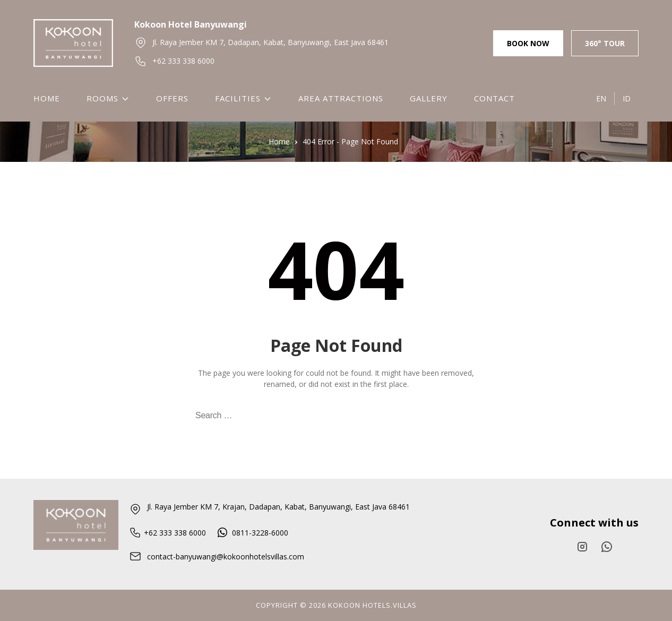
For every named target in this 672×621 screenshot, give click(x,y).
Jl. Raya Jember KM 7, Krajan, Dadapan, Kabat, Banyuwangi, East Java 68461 (269, 508)
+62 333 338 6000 (174, 61)
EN (601, 98)
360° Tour (605, 43)
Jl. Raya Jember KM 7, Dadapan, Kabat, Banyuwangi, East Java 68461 (261, 42)
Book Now (528, 43)
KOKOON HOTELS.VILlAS (372, 605)
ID (627, 98)
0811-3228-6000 (253, 533)
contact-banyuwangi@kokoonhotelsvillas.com (217, 556)
